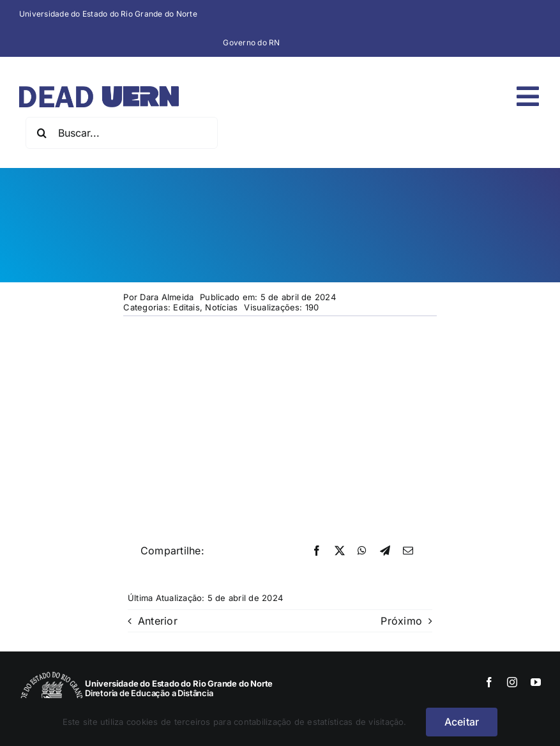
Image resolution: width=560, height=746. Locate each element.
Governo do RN (251, 42)
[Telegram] (385, 551)
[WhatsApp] (362, 551)
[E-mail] (408, 551)
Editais (186, 307)
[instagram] (512, 682)
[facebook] (489, 682)
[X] (340, 551)
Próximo (401, 621)
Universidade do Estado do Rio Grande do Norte (108, 14)
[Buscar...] (122, 133)
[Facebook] (317, 551)
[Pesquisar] (42, 133)
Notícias (221, 307)
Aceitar (462, 722)
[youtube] (536, 682)
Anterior (158, 621)
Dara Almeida (167, 297)
